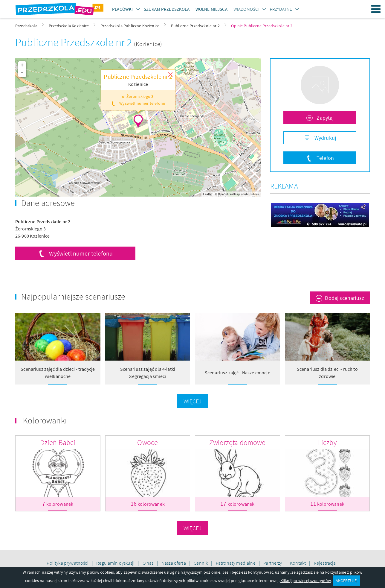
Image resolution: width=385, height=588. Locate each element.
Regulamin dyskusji (116, 563)
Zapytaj (324, 118)
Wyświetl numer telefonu (81, 253)
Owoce (148, 442)
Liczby (327, 442)
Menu (376, 9)
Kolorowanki (45, 420)
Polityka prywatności (68, 563)
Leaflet (208, 194)
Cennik (201, 563)
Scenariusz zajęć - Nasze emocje (237, 373)
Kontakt (298, 563)
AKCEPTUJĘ (346, 581)
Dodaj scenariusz (344, 298)
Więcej (193, 401)
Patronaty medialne (236, 563)
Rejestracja (325, 563)
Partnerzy (273, 563)
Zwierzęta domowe (237, 442)
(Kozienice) (148, 44)
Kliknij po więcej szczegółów (305, 581)
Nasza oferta (174, 563)
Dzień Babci (58, 442)
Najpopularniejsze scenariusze (73, 297)
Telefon (325, 158)
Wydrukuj (325, 138)
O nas (149, 563)
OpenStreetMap (229, 194)
